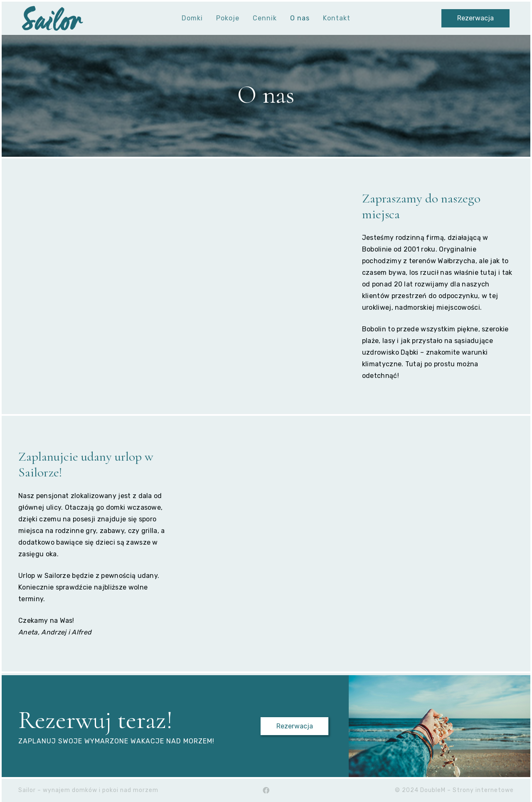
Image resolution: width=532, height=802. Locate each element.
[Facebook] (266, 790)
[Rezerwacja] (476, 19)
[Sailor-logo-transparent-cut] (52, 18)
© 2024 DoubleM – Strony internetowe (454, 790)
